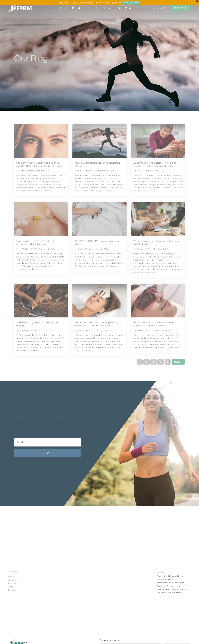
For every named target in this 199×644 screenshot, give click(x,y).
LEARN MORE (131, 3)
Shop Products (127, 8)
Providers (78, 8)
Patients (93, 8)
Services (108, 8)
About (64, 8)
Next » (178, 362)
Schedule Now (180, 8)
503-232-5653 (160, 8)
